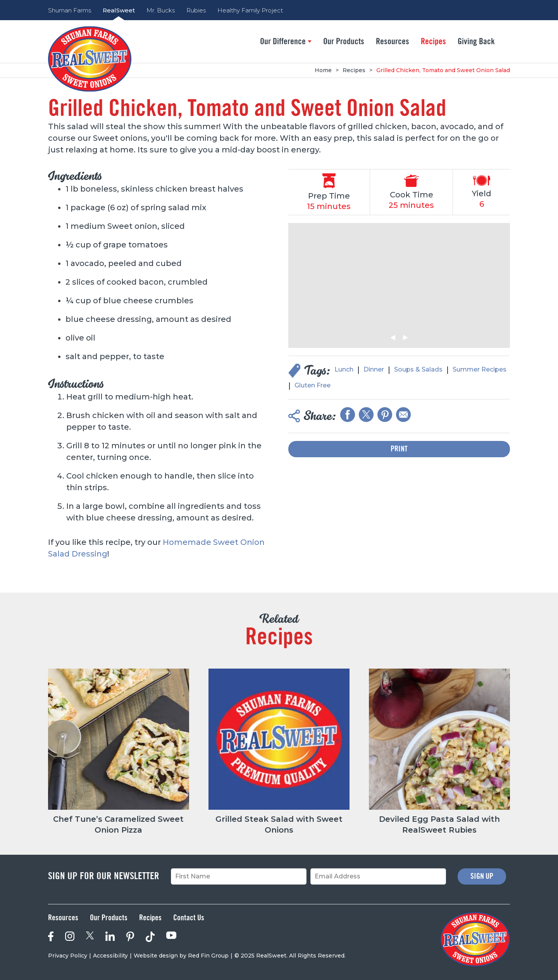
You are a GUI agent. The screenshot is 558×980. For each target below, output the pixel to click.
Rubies (196, 10)
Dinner (374, 369)
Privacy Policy (68, 956)
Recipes (433, 41)
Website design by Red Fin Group (181, 956)
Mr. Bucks (161, 10)
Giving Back (476, 41)
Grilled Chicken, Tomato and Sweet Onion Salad (443, 70)
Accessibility (110, 956)
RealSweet (119, 10)
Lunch (344, 369)
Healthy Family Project (250, 10)
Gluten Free (313, 385)
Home (323, 70)
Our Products (344, 41)
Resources (393, 41)
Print (399, 449)
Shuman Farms (70, 10)
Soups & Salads (418, 369)
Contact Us (189, 918)
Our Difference (286, 41)
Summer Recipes (480, 369)
